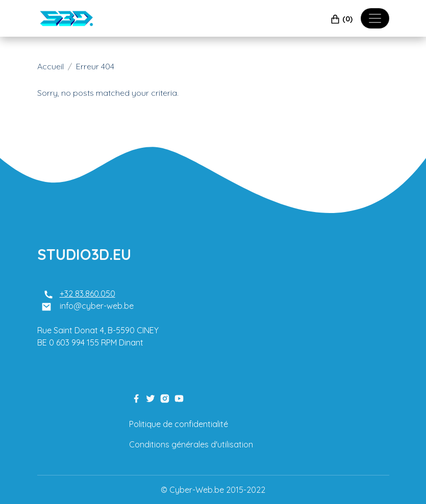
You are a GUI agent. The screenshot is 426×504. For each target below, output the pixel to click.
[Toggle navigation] (375, 18)
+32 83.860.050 (87, 294)
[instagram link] (165, 397)
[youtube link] (179, 397)
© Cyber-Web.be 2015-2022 (213, 490)
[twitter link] (151, 397)
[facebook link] (136, 397)
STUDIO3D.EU (84, 254)
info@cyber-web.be (97, 306)
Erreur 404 (95, 66)
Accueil (51, 66)
